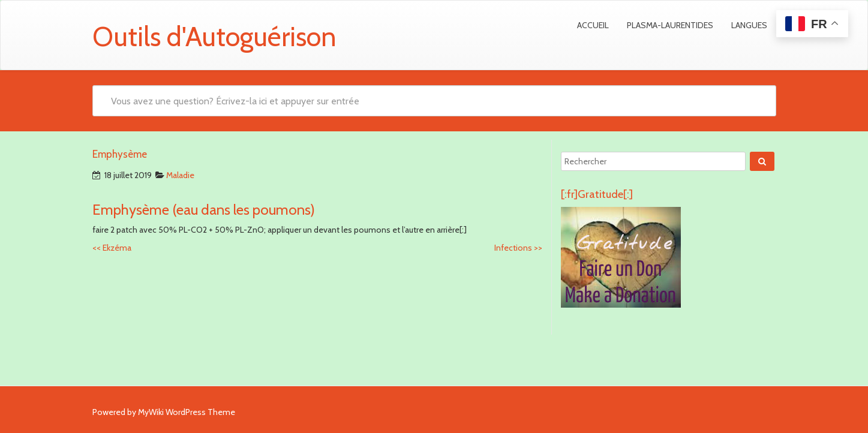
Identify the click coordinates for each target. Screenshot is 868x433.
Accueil (593, 25)
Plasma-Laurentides (670, 25)
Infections (518, 248)
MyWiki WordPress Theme (187, 412)
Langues (749, 25)
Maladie (180, 175)
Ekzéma (112, 248)
